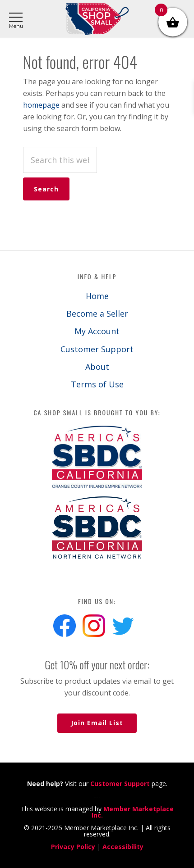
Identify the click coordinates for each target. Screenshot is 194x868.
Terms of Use (97, 384)
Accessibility (123, 847)
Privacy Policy (73, 847)
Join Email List (97, 723)
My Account (97, 331)
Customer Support (97, 349)
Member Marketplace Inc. (133, 812)
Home (97, 296)
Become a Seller (97, 314)
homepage (41, 105)
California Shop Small (97, 19)
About (97, 367)
